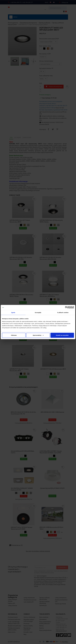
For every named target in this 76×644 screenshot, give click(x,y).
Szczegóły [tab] (38, 312)
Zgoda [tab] (13, 312)
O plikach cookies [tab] (63, 312)
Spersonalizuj (38, 335)
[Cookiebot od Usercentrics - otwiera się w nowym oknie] (66, 308)
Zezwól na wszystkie (62, 335)
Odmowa (14, 335)
